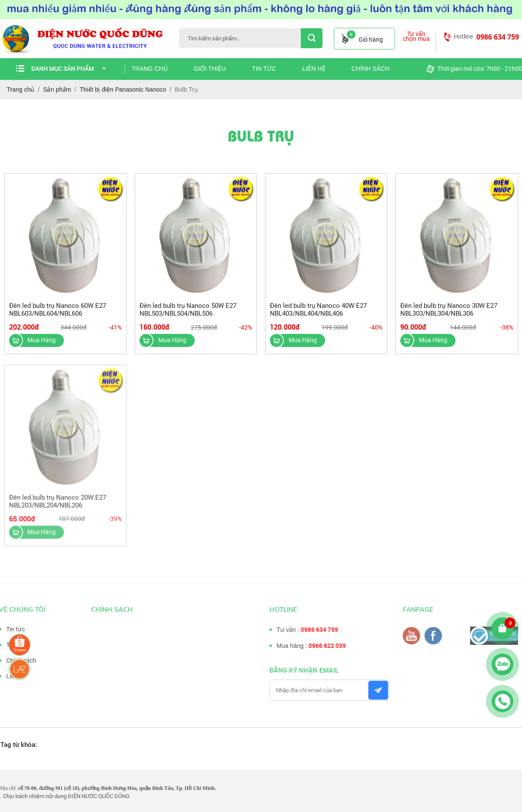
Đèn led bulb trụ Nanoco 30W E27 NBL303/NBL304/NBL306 (449, 310)
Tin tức (264, 69)
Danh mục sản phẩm (69, 69)
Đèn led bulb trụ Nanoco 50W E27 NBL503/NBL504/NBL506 (188, 310)
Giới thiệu (210, 69)
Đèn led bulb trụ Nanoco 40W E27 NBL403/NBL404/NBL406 (318, 310)
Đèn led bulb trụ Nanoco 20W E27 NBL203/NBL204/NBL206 (58, 504)
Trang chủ (150, 69)
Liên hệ (314, 69)
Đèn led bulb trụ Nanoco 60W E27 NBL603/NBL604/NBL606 (58, 310)
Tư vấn (13, 645)
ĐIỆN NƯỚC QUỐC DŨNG (99, 796)
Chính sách (371, 69)
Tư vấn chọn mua (416, 36)
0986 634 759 (498, 37)
